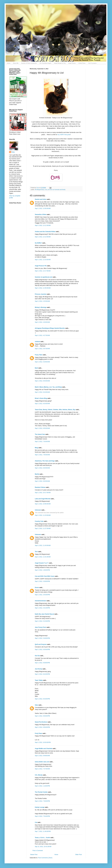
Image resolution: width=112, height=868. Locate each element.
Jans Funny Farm (41, 627)
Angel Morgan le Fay (60, 63)
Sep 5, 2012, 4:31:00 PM (42, 608)
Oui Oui (37, 656)
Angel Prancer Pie (41, 266)
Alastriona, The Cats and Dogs (45, 461)
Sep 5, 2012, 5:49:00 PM (42, 638)
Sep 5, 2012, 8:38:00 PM (42, 663)
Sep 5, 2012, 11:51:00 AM (43, 557)
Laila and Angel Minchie (43, 499)
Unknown (38, 510)
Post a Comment (38, 851)
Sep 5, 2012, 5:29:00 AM (42, 362)
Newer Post (34, 855)
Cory (46, 190)
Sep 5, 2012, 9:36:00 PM (42, 716)
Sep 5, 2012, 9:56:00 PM (42, 727)
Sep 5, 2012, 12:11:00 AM (43, 225)
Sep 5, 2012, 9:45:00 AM (42, 481)
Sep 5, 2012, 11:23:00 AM (43, 515)
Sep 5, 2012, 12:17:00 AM (43, 271)
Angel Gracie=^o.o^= (42, 563)
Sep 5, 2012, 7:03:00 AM (42, 442)
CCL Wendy (39, 775)
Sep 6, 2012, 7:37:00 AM (42, 769)
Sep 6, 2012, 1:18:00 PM (42, 786)
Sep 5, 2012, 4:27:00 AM (42, 335)
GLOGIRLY (38, 243)
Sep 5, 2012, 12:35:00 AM (43, 288)
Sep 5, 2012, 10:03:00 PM (43, 742)
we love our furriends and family (57, 190)
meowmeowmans (41, 601)
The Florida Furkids (41, 792)
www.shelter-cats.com (42, 762)
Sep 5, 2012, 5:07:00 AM (42, 349)
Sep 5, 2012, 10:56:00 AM (43, 504)
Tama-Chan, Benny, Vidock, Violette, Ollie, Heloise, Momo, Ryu (55, 410)
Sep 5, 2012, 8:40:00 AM (42, 468)
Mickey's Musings (41, 307)
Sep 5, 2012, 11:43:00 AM (43, 545)
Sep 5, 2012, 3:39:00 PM (42, 581)
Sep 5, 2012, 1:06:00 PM (42, 570)
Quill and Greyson (41, 644)
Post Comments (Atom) (45, 858)
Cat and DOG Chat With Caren (45, 576)
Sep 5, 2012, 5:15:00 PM (42, 621)
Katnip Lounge (40, 807)
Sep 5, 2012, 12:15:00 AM (43, 260)
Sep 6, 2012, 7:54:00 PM (42, 816)
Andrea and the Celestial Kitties (45, 232)
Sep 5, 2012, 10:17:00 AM (43, 493)
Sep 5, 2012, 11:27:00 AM (43, 528)
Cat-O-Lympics (92, 63)
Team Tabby (39, 680)
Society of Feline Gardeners (29, 63)
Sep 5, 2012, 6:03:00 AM (42, 381)
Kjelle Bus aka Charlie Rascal (44, 614)
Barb (37, 368)
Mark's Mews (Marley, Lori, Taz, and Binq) (48, 387)
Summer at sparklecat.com (44, 277)
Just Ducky (39, 669)
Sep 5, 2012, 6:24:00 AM (42, 392)
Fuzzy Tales (39, 355)
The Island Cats (40, 434)
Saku (37, 705)
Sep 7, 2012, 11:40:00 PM (43, 831)
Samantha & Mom (41, 214)
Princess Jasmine (41, 294)
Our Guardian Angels (45, 63)
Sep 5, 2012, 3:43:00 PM (42, 595)
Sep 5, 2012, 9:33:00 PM (42, 699)
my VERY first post (64, 135)
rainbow (37, 342)
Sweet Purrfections (41, 722)
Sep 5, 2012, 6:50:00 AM (42, 428)
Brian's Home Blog (41, 398)
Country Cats (39, 521)
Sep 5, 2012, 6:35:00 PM (42, 650)
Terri (36, 552)
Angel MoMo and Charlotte (44, 749)
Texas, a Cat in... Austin (42, 838)
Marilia (37, 474)
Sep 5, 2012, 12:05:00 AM (43, 208)
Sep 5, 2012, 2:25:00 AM (42, 301)
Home (9, 63)
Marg (37, 448)
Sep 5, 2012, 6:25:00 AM (42, 404)
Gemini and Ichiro (41, 199)
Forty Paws (39, 733)
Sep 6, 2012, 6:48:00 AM (42, 756)
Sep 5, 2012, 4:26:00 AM (42, 322)
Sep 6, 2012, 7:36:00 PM (42, 801)
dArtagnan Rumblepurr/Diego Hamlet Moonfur (50, 328)
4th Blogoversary (40, 190)
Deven (37, 588)
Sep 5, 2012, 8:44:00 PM (42, 674)
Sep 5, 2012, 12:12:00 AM (43, 237)
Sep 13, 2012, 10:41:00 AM (43, 847)
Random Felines (40, 487)
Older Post (78, 855)
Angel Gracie (72, 63)
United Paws (82, 63)
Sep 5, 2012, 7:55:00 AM (42, 455)
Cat (36, 822)
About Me (16, 63)
